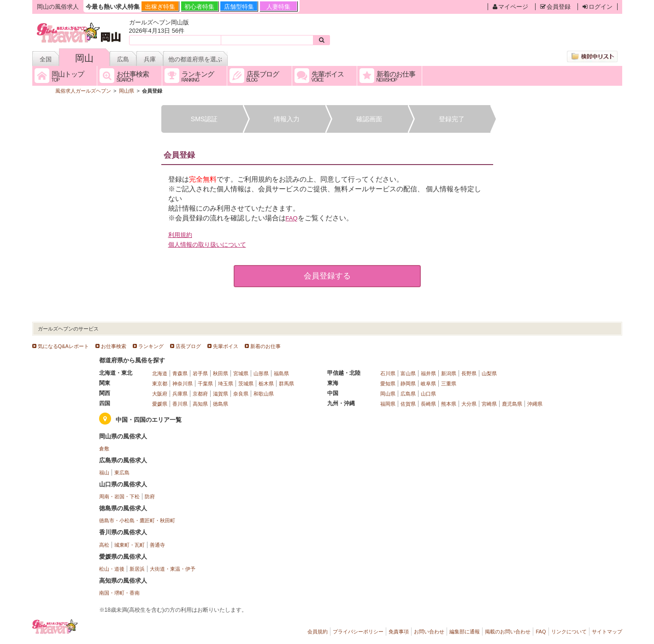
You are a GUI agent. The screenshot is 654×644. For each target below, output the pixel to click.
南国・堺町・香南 (119, 593)
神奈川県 (183, 384)
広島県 (408, 394)
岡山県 (388, 394)
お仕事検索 (114, 346)
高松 (104, 545)
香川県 (180, 404)
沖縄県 (535, 404)
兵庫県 (180, 394)
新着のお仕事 (265, 346)
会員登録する (327, 276)
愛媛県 (160, 404)
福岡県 (388, 404)
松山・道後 (112, 569)
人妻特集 (278, 7)
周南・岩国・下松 (119, 496)
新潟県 (449, 373)
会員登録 (555, 7)
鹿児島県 (512, 404)
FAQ (292, 218)
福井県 (428, 373)
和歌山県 (264, 394)
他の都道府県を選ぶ (195, 59)
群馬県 (286, 384)
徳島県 (221, 404)
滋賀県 (221, 394)
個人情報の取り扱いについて (207, 245)
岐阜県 (428, 384)
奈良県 (241, 394)
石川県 (388, 373)
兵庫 (150, 59)
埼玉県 (226, 384)
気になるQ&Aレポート (63, 346)
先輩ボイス (226, 346)
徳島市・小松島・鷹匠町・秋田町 (137, 520)
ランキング (151, 346)
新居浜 (137, 569)
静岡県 (408, 384)
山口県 (428, 394)
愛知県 (388, 384)
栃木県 (266, 384)
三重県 (449, 384)
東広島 (122, 473)
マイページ (510, 7)
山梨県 (489, 373)
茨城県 (246, 384)
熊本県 (449, 404)
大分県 (469, 404)
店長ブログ (188, 346)
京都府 (200, 394)
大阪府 (160, 394)
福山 (104, 473)
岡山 (84, 58)
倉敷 (104, 449)
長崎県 (428, 404)
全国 (46, 59)
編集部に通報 (465, 632)
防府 (150, 496)
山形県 (261, 373)
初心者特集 (199, 7)
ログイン (598, 7)
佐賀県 (408, 404)
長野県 (469, 373)
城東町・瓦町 (130, 545)
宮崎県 (489, 404)
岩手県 (200, 373)
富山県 (408, 373)
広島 (123, 59)
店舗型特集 (239, 7)
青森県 (180, 373)
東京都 (160, 384)
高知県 (200, 404)
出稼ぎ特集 (160, 7)
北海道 (160, 373)
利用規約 (180, 235)
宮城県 (241, 373)
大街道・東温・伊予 (173, 569)
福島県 (281, 373)
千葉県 (205, 384)
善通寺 (157, 545)
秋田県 (221, 373)
